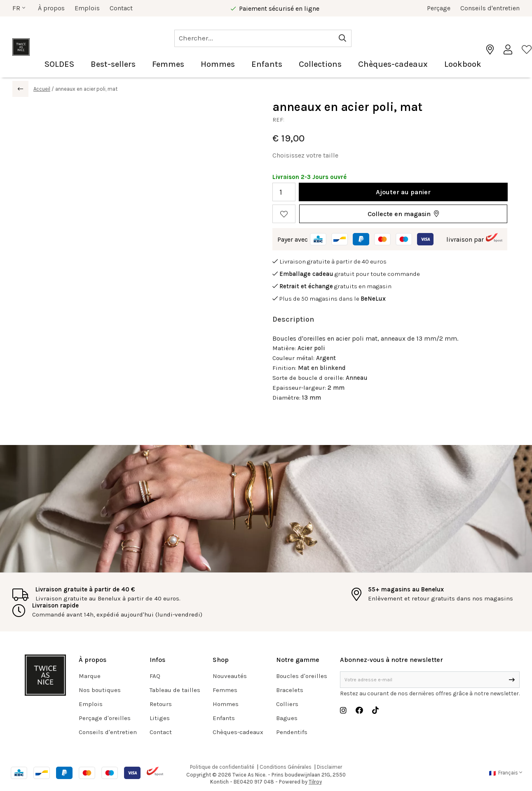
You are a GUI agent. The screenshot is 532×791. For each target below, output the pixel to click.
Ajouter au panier (403, 192)
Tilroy (315, 782)
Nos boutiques (100, 690)
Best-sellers (113, 64)
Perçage (439, 8)
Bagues (287, 718)
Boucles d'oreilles (302, 676)
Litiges (160, 718)
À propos (51, 8)
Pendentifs (292, 732)
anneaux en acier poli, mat (86, 89)
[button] (403, 214)
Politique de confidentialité (222, 767)
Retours (161, 704)
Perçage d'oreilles (105, 718)
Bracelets (290, 690)
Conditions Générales (286, 767)
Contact (121, 8)
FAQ (155, 676)
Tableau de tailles (175, 690)
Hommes (218, 64)
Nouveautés (230, 676)
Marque (90, 676)
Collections (320, 64)
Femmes (168, 64)
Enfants (267, 64)
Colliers (287, 704)
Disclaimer (329, 767)
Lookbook (463, 64)
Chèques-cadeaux (393, 64)
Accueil (42, 89)
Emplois (87, 8)
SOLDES (59, 64)
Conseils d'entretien (490, 8)
